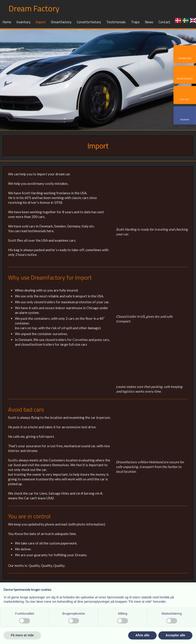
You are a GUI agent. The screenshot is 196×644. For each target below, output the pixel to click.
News (149, 22)
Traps (135, 22)
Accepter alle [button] (175, 635)
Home (7, 22)
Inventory (24, 22)
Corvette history (89, 22)
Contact (164, 22)
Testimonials (116, 22)
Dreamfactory (61, 22)
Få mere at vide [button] (22, 635)
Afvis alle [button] (142, 635)
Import (41, 22)
